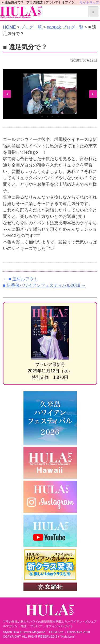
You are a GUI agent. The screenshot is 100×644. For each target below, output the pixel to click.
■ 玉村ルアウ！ (20, 279)
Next (93, 94)
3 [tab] (53, 116)
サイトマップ (89, 2)
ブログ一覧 (31, 27)
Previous (7, 94)
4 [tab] (58, 116)
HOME (9, 27)
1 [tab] (42, 116)
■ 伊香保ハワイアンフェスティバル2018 (44, 285)
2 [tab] (47, 116)
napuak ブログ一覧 (65, 27)
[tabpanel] (50, 94)
